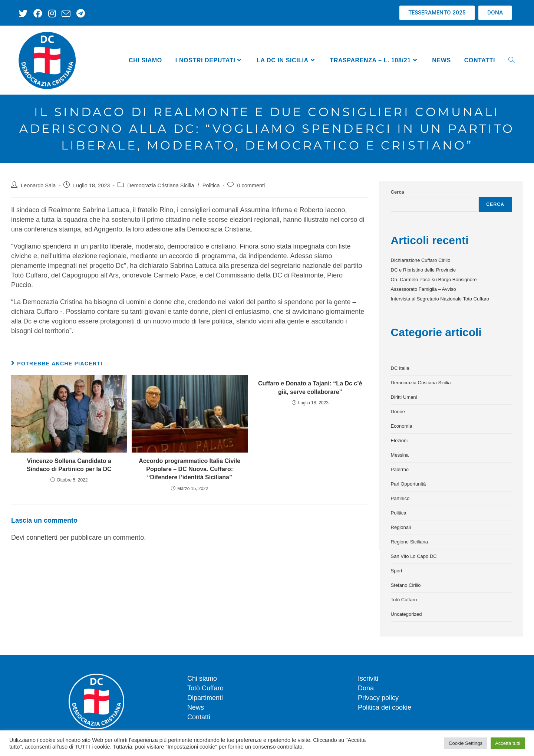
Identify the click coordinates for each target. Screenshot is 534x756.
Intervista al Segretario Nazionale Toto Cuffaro (440, 299)
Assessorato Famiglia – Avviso (423, 289)
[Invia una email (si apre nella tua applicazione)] (61, 14)
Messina (400, 455)
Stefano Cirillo (406, 585)
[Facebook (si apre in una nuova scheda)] (36, 14)
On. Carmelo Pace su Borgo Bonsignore (434, 280)
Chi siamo (202, 678)
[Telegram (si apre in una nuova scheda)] (73, 14)
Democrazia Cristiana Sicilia (161, 185)
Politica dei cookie (385, 707)
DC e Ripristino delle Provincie (423, 270)
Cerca (398, 192)
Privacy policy (378, 698)
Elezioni (399, 441)
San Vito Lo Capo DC (414, 556)
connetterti (42, 538)
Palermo (400, 469)
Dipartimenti (205, 698)
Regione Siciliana (409, 542)
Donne (398, 412)
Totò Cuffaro (404, 600)
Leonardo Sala (38, 185)
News (196, 707)
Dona (366, 688)
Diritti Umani (404, 397)
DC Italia (400, 368)
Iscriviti (368, 678)
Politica (211, 185)
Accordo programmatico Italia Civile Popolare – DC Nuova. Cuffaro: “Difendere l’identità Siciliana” (189, 469)
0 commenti (251, 185)
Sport (397, 571)
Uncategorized (406, 614)
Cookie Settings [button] (466, 743)
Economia (402, 426)
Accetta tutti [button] (508, 743)
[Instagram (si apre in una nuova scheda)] (48, 14)
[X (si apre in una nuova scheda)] (24, 14)
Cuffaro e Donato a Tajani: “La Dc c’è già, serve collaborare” (310, 387)
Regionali (401, 527)
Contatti (199, 717)
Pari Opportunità (408, 484)
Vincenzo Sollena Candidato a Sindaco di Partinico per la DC (69, 465)
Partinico (400, 498)
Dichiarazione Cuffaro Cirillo (421, 260)
